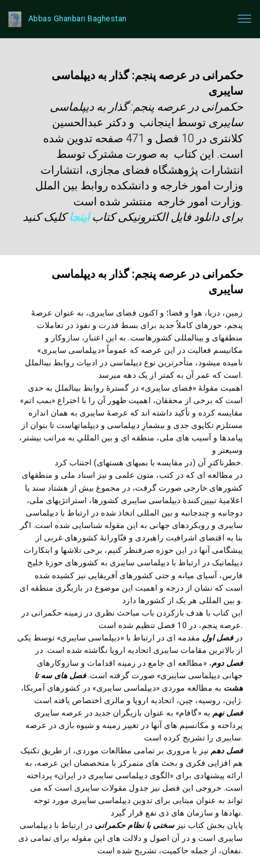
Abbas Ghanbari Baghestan (78, 19)
